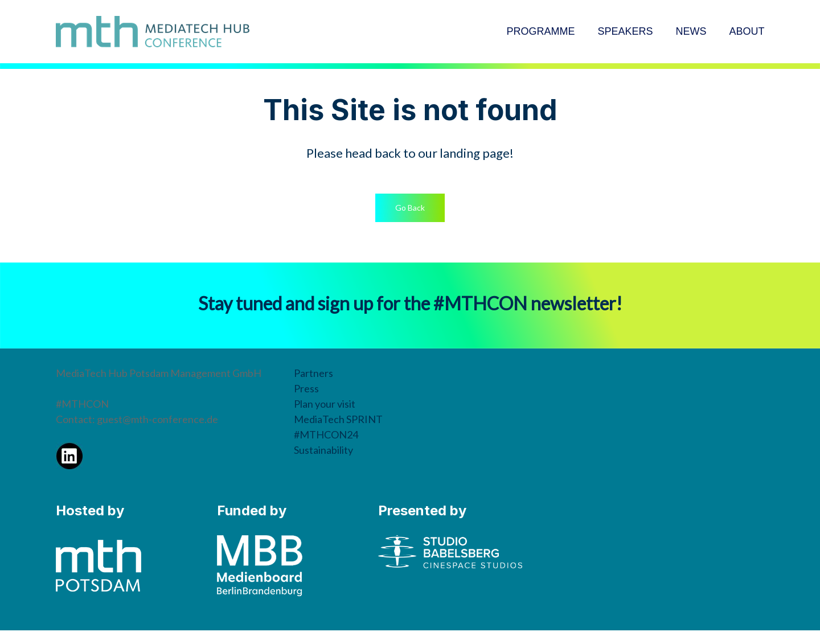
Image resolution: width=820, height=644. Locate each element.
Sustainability (323, 450)
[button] (410, 208)
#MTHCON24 (326, 434)
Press (306, 388)
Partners (313, 373)
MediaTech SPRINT (338, 419)
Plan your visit (325, 404)
